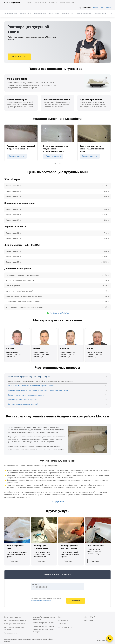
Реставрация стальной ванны (15, 624)
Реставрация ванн (12, 3)
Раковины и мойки (101, 14)
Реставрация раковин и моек (43, 623)
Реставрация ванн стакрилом (43, 626)
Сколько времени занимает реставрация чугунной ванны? (31, 386)
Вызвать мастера (19, 57)
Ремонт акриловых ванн (13, 617)
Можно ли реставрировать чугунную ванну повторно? (29, 377)
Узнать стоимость (17, 156)
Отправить (76, 601)
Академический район (102, 8)
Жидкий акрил (54, 14)
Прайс (29, 3)
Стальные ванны (40, 14)
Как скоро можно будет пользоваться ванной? (26, 395)
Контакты (53, 3)
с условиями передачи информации (41, 600)
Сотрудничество (67, 3)
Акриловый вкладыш (84, 14)
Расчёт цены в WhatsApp (58, 313)
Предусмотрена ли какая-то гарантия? (22, 400)
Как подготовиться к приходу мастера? (23, 404)
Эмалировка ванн (68, 14)
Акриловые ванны (10, 14)
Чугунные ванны (25, 14)
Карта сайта (88, 620)
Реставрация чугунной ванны (15, 620)
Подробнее (14, 561)
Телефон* (35, 585)
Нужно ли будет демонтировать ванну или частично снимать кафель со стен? (38, 390)
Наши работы (40, 3)
